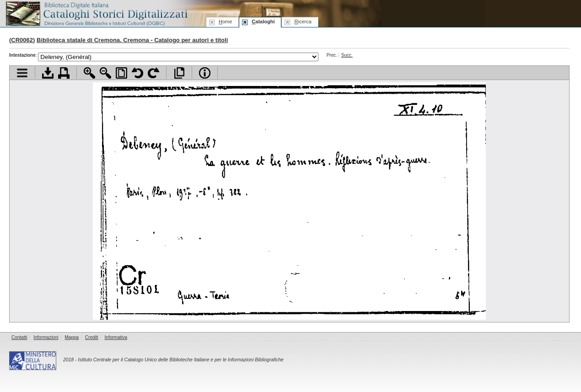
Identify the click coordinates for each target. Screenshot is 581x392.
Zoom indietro (105, 73)
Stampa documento (64, 73)
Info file (205, 73)
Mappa (72, 337)
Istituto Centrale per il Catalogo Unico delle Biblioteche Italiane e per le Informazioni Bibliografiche (180, 360)
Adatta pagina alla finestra (121, 73)
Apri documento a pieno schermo (179, 73)
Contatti (19, 337)
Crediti (92, 337)
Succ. (347, 55)
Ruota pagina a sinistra (137, 73)
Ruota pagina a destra (153, 73)
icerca (303, 21)
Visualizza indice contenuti (22, 73)
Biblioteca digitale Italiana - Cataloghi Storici (96, 13)
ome (225, 21)
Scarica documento (48, 73)
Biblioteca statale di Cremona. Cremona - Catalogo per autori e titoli (132, 40)
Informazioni (46, 337)
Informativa (116, 337)
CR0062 (22, 40)
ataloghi (263, 21)
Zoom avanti (89, 73)
